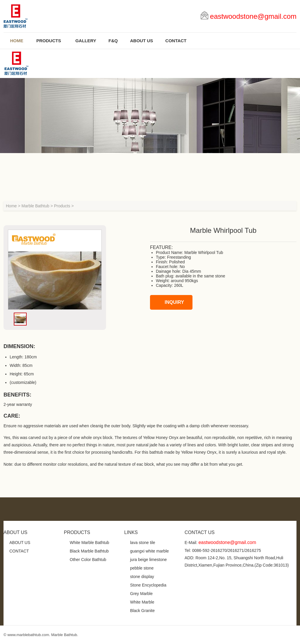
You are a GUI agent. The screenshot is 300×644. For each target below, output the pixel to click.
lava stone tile (143, 543)
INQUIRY (168, 302)
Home (11, 206)
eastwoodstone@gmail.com (253, 16)
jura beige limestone (148, 560)
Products (62, 206)
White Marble (142, 602)
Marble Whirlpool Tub (204, 252)
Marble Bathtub (35, 206)
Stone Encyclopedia (148, 585)
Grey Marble (141, 594)
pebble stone (142, 568)
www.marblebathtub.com (28, 635)
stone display (142, 577)
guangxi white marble (149, 551)
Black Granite (142, 611)
